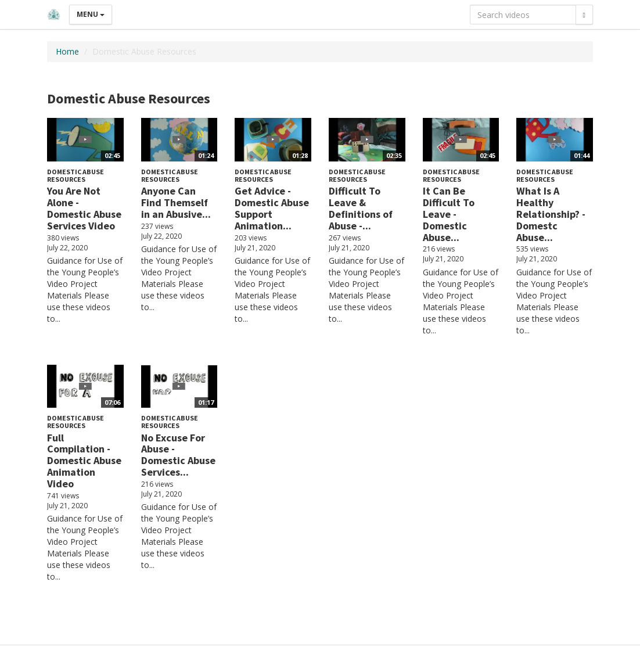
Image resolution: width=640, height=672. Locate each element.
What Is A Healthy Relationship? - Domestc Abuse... (551, 214)
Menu (91, 14)
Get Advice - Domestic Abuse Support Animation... (272, 208)
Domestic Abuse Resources (75, 175)
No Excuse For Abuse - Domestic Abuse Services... (178, 455)
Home (67, 51)
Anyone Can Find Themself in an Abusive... (176, 202)
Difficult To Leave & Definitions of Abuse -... (361, 208)
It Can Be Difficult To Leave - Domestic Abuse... (449, 214)
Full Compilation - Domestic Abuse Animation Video (84, 461)
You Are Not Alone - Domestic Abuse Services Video (84, 208)
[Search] (584, 15)
